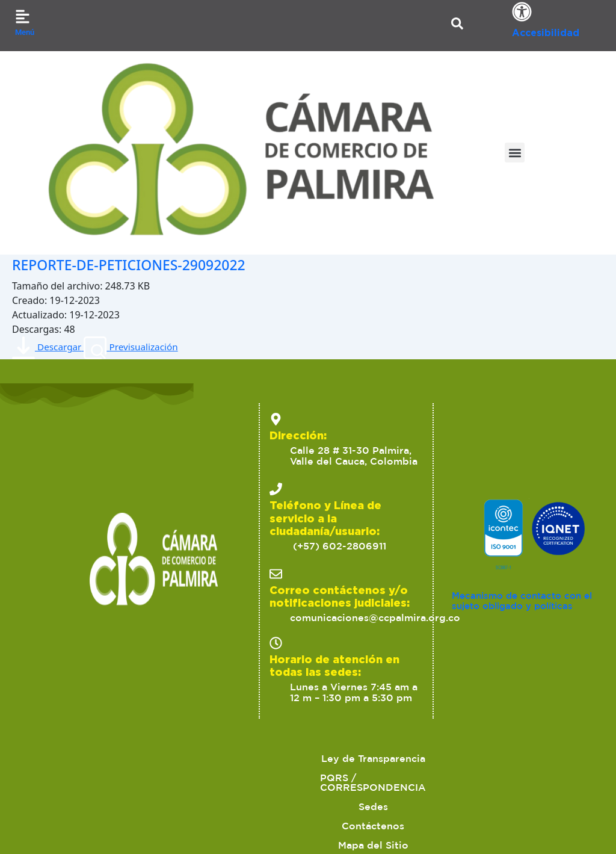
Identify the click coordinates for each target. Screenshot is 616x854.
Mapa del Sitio (527, 758)
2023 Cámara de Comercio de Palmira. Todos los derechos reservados (132, 824)
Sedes (366, 758)
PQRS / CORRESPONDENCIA (255, 758)
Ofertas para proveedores (340, 778)
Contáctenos (436, 758)
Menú (25, 32)
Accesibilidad (546, 32)
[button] (515, 153)
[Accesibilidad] (522, 12)
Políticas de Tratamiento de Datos (168, 778)
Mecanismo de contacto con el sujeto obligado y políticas (527, 601)
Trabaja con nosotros (480, 778)
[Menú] (23, 17)
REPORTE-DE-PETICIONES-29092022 (149, 264)
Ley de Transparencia (106, 758)
